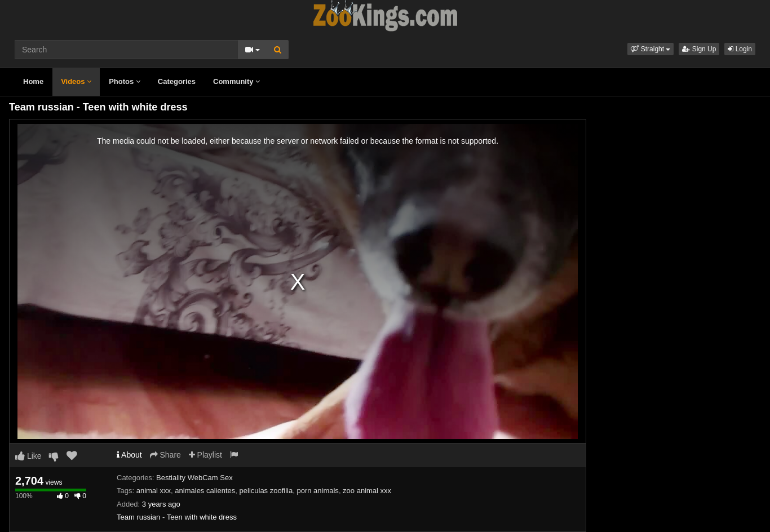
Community (236, 81)
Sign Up (699, 49)
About (129, 455)
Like (28, 456)
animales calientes (205, 491)
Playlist (205, 455)
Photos (125, 81)
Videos (76, 81)
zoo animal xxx (367, 491)
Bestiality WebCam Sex (194, 478)
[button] (650, 49)
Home (33, 81)
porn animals (317, 491)
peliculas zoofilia (266, 491)
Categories (177, 81)
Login (740, 49)
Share (165, 455)
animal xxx (154, 491)
